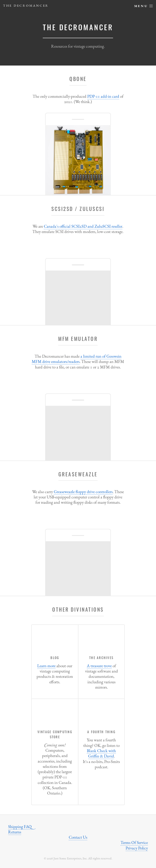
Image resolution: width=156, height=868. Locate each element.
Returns (15, 832)
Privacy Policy (137, 848)
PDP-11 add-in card (103, 96)
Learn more (46, 666)
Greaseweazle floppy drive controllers (83, 492)
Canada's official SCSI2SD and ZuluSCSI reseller (83, 226)
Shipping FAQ (20, 827)
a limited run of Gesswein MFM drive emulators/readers (77, 359)
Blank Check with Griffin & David (101, 753)
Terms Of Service (134, 843)
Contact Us (78, 837)
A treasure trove (99, 666)
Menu (141, 6)
